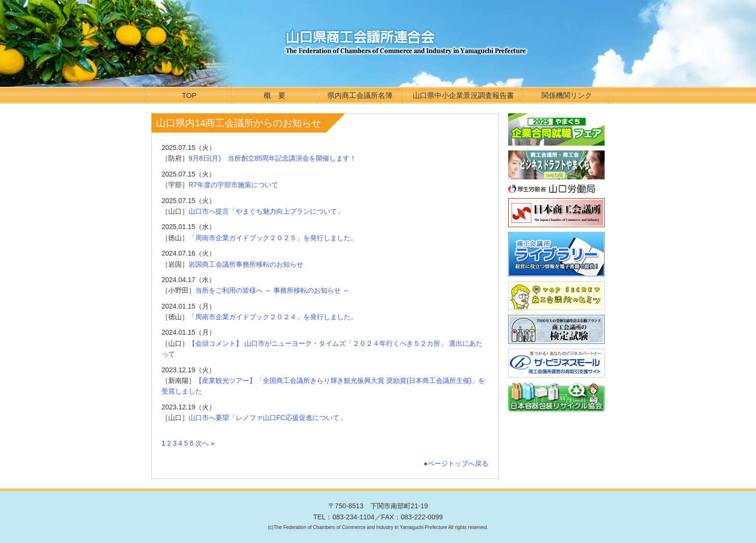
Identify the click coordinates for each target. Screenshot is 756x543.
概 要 (275, 95)
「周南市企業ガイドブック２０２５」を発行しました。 (273, 238)
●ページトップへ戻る (456, 463)
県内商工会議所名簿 (360, 95)
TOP (189, 95)
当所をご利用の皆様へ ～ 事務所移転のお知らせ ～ (272, 290)
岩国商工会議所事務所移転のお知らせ (246, 264)
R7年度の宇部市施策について (233, 185)
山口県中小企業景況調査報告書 (463, 95)
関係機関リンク (567, 95)
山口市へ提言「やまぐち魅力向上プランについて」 (266, 211)
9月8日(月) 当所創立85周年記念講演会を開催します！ (272, 158)
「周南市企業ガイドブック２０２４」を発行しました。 (273, 317)
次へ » (205, 443)
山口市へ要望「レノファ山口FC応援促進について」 (267, 418)
